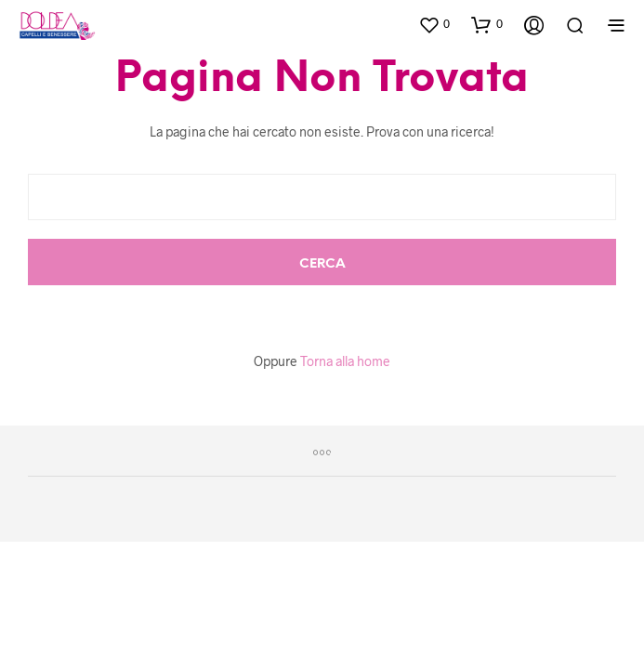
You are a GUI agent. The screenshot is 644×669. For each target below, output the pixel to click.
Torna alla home (345, 361)
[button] (434, 24)
